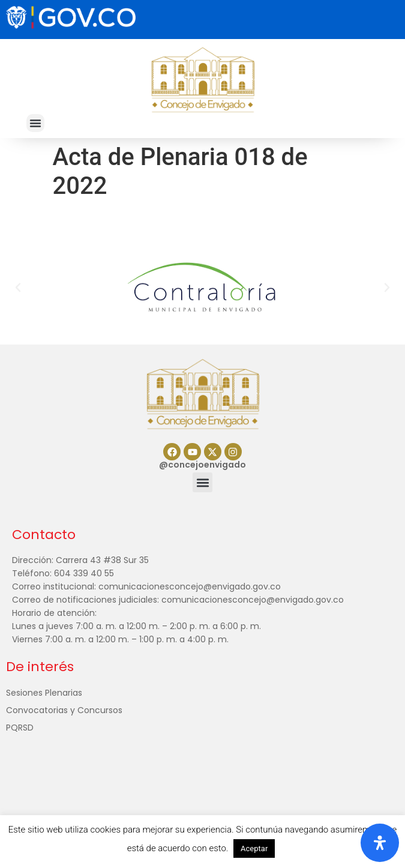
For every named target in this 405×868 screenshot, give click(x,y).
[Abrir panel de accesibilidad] (380, 843)
